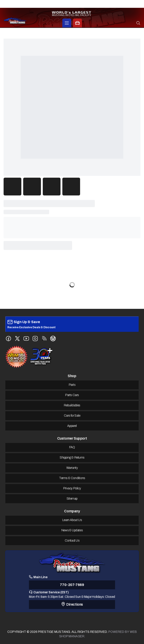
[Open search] (138, 23)
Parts (72, 385)
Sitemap (72, 499)
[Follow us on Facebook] (8, 339)
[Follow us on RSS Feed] (44, 339)
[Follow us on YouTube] (26, 339)
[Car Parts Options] (77, 23)
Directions (72, 604)
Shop (72, 376)
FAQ (72, 447)
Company (72, 511)
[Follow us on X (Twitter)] (17, 339)
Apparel (72, 426)
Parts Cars (72, 395)
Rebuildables (72, 405)
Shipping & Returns (72, 458)
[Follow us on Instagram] (35, 339)
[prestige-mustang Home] (15, 21)
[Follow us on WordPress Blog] (53, 339)
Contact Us (72, 541)
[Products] (67, 23)
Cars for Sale (72, 416)
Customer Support (72, 438)
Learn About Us (72, 520)
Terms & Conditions (72, 478)
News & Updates (72, 530)
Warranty (72, 468)
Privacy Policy (72, 488)
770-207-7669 (72, 585)
